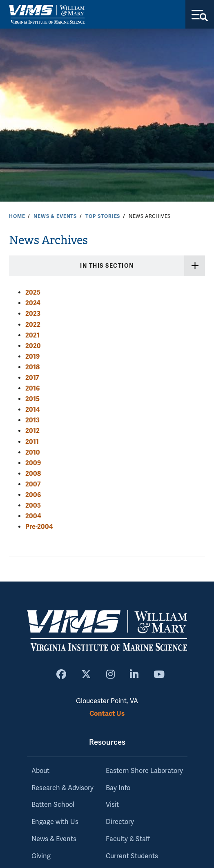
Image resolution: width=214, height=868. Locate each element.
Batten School (53, 805)
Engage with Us (55, 822)
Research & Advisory (62, 788)
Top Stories (103, 216)
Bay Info (118, 788)
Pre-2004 (39, 527)
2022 (33, 325)
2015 (32, 399)
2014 (33, 410)
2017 (32, 378)
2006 (33, 495)
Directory (120, 822)
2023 (33, 314)
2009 (33, 463)
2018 (32, 367)
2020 (33, 346)
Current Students (132, 856)
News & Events (55, 216)
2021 (32, 335)
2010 (33, 452)
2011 (32, 442)
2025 (33, 292)
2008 (33, 474)
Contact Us (107, 714)
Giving (41, 856)
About (40, 771)
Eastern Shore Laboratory (144, 771)
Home (17, 216)
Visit (112, 805)
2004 (33, 516)
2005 (33, 505)
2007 (33, 484)
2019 (32, 356)
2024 (33, 303)
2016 (32, 388)
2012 (32, 431)
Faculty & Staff (128, 839)
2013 (32, 420)
